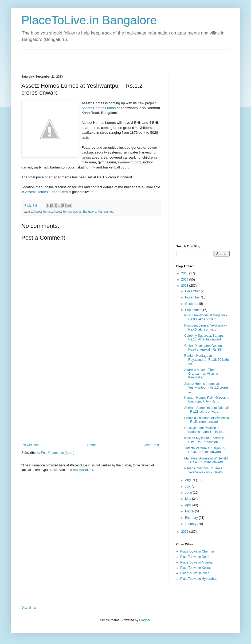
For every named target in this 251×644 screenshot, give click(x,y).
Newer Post (31, 445)
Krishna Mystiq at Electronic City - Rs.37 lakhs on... (204, 440)
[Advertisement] (84, 57)
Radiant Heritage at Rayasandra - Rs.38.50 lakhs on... (207, 360)
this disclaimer (83, 470)
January (191, 524)
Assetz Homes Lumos (99, 108)
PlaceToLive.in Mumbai (197, 562)
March (190, 511)
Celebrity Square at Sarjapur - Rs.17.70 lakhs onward (205, 338)
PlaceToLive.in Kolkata (196, 568)
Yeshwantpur (106, 212)
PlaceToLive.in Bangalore (89, 20)
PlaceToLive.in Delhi (195, 557)
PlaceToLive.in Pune (195, 573)
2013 (185, 286)
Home (92, 445)
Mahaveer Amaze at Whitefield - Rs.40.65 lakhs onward (206, 460)
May (189, 499)
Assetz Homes (43, 212)
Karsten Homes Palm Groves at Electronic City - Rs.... (207, 400)
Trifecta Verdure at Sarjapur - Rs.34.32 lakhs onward (205, 450)
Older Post (151, 445)
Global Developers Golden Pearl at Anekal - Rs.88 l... (205, 348)
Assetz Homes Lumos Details (48, 192)
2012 (185, 532)
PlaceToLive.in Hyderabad (199, 579)
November (193, 297)
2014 (185, 279)
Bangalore (90, 212)
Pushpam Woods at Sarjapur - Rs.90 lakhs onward (206, 317)
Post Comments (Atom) (58, 453)
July (188, 486)
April (189, 505)
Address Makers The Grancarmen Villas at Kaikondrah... (201, 374)
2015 (185, 273)
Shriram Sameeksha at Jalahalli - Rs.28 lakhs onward (207, 410)
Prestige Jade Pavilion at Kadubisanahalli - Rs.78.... (205, 430)
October (191, 304)
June (189, 493)
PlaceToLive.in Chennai (197, 551)
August (191, 480)
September (193, 310)
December (193, 291)
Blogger (145, 620)
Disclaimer (29, 608)
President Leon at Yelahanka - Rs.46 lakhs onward (206, 327)
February (192, 518)
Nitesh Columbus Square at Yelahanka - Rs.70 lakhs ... (205, 470)
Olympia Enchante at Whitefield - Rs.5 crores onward (207, 420)
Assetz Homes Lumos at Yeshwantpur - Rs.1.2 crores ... (206, 388)
